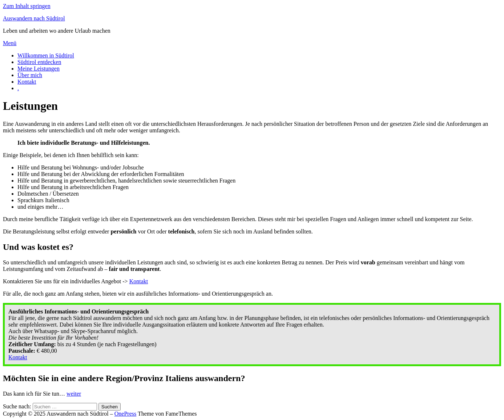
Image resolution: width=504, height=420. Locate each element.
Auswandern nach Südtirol (34, 18)
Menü (10, 43)
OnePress (125, 414)
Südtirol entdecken (39, 62)
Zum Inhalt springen (27, 6)
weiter (74, 394)
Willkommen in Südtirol (46, 55)
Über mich (30, 75)
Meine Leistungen (39, 69)
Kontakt (27, 82)
